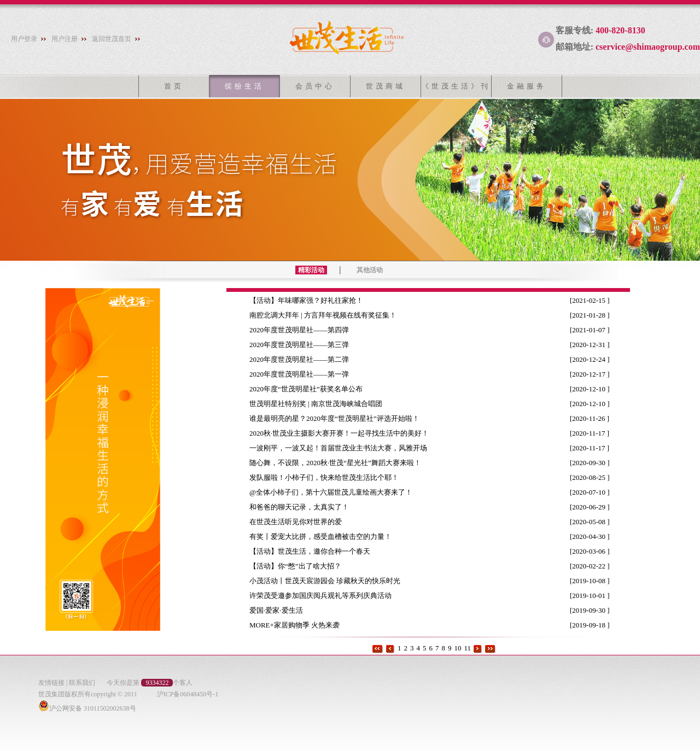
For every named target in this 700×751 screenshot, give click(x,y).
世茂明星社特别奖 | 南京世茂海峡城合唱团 (320, 404)
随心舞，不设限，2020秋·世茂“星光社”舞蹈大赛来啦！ (340, 463)
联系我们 (82, 683)
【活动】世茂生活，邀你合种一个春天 (314, 551)
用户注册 (65, 39)
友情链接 (51, 683)
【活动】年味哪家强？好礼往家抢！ (311, 300)
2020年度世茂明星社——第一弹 (304, 374)
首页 (174, 86)
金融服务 (527, 86)
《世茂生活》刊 (456, 86)
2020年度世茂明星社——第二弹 (304, 359)
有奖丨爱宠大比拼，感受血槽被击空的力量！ (325, 536)
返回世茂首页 (112, 39)
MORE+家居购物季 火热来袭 (299, 625)
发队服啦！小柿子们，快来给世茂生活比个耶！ (328, 477)
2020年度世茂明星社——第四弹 (304, 330)
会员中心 (315, 86)
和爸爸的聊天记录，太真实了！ (304, 507)
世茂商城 (386, 86)
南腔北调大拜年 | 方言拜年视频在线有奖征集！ (327, 315)
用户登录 (24, 39)
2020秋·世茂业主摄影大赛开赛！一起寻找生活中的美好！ (344, 433)
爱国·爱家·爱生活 (281, 610)
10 (457, 648)
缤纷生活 (244, 86)
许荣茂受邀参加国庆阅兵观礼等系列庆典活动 (325, 595)
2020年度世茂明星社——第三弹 (304, 345)
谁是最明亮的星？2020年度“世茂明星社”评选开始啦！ (339, 418)
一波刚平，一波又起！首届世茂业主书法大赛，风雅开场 (343, 448)
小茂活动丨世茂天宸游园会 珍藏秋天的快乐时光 (329, 581)
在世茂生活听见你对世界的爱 (300, 522)
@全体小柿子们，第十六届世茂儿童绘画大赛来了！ (335, 492)
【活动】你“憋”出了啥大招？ (300, 566)
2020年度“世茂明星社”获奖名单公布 (310, 389)
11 (467, 648)
